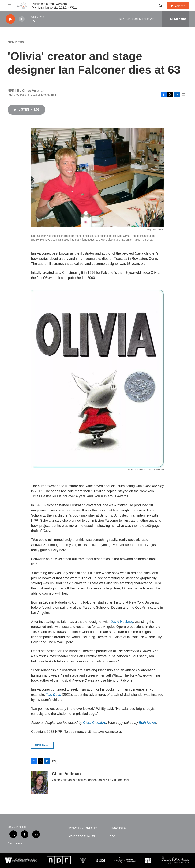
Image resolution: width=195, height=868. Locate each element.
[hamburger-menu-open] (9, 6)
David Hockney (122, 622)
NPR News (16, 42)
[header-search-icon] (161, 6)
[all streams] (176, 19)
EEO (113, 836)
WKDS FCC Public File (83, 836)
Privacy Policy (118, 828)
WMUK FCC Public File (83, 828)
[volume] (22, 19)
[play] (10, 19)
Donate (180, 6)
